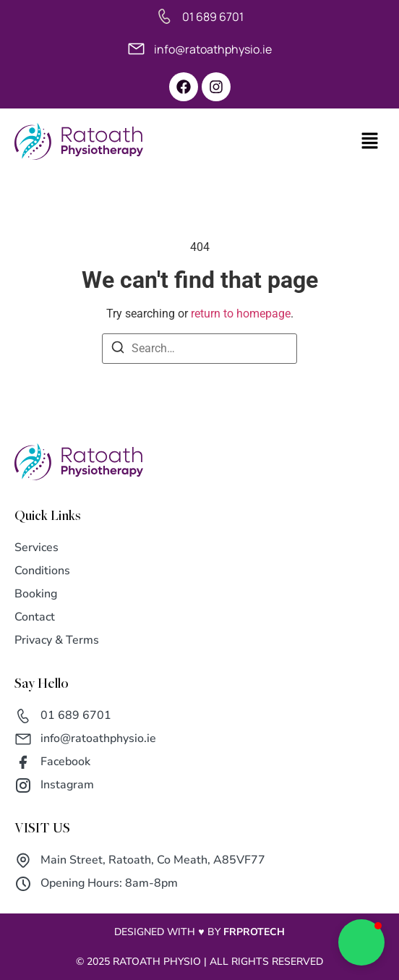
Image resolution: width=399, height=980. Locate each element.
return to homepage (241, 314)
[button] (353, 142)
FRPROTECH (254, 932)
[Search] (118, 350)
